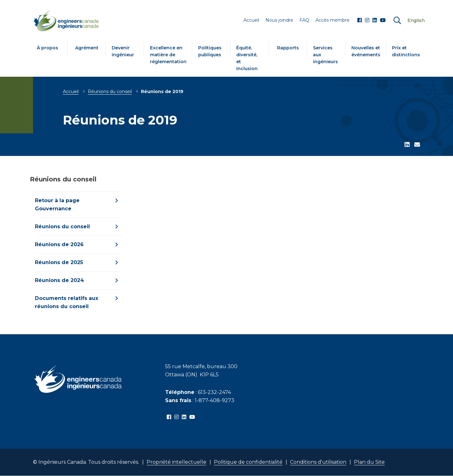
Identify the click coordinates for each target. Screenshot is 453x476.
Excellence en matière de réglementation (168, 55)
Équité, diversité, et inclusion (247, 58)
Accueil (71, 91)
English (416, 20)
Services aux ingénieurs (325, 55)
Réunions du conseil (110, 91)
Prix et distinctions (406, 51)
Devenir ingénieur (123, 51)
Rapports (288, 48)
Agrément (87, 48)
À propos (48, 48)
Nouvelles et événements (366, 51)
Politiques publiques (210, 51)
